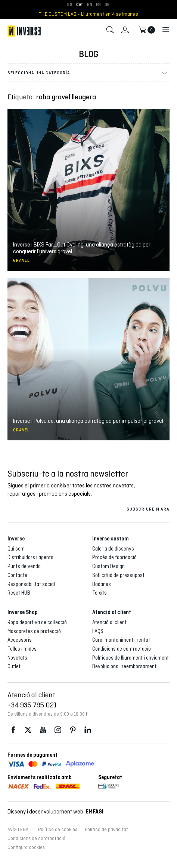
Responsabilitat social (31, 584)
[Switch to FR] (98, 5)
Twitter (28, 730)
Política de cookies (58, 830)
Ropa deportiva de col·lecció (37, 622)
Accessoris (20, 640)
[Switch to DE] (107, 5)
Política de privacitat (106, 830)
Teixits (100, 593)
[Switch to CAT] (80, 5)
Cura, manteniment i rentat (121, 640)
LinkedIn (88, 730)
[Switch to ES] (70, 5)
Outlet (14, 666)
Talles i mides (22, 649)
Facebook (13, 730)
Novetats (17, 658)
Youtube (43, 730)
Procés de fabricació (114, 557)
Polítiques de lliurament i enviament (131, 658)
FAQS (98, 631)
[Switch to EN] (89, 5)
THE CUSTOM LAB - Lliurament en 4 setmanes (88, 14)
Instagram (58, 730)
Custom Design (108, 566)
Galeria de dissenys (113, 549)
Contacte (17, 575)
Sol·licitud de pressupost (118, 575)
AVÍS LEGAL (19, 830)
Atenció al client (109, 622)
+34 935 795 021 (32, 705)
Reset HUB (19, 593)
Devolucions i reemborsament (124, 666)
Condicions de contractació (122, 649)
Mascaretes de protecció (34, 631)
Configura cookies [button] (26, 847)
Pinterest (73, 730)
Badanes (102, 584)
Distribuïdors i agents (30, 557)
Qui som (16, 549)
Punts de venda (24, 566)
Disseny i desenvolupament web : (55, 811)
